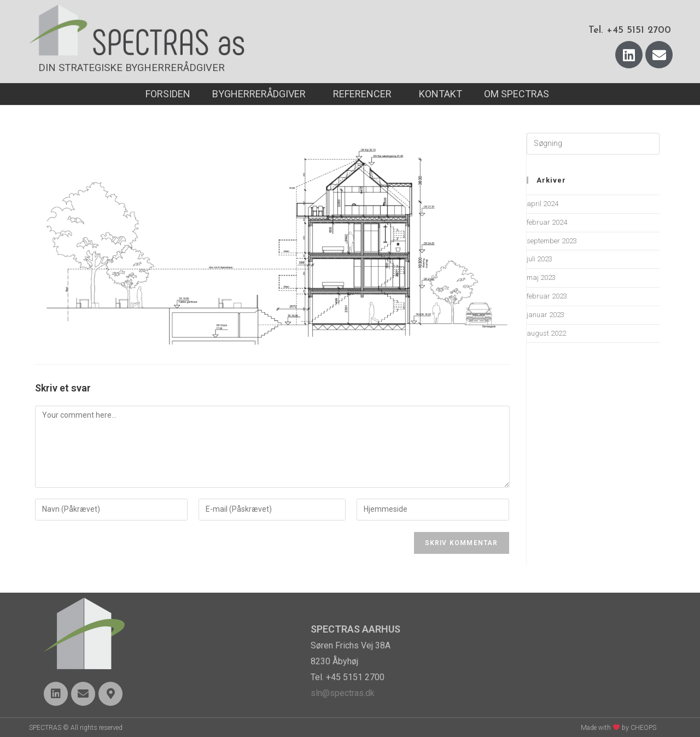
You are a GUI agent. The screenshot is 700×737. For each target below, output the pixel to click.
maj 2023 (541, 277)
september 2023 (552, 241)
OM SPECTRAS (519, 94)
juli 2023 (539, 259)
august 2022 (546, 333)
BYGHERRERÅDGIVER (262, 94)
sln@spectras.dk (343, 693)
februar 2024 (547, 222)
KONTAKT (441, 94)
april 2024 (542, 204)
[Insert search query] (593, 144)
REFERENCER (365, 94)
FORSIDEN (168, 94)
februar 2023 (547, 296)
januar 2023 (546, 315)
